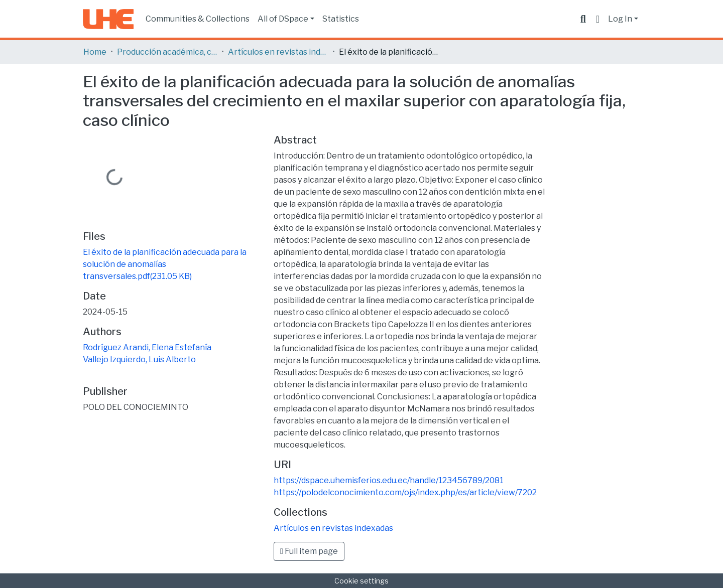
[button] (598, 19)
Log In (620, 19)
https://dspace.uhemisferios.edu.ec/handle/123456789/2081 (389, 480)
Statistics (341, 19)
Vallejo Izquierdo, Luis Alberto (139, 359)
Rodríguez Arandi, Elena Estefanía (147, 347)
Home (95, 52)
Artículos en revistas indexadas (278, 52)
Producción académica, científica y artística (167, 52)
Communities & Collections (198, 19)
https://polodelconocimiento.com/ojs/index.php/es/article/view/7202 (405, 492)
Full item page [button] (309, 551)
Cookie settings (361, 581)
